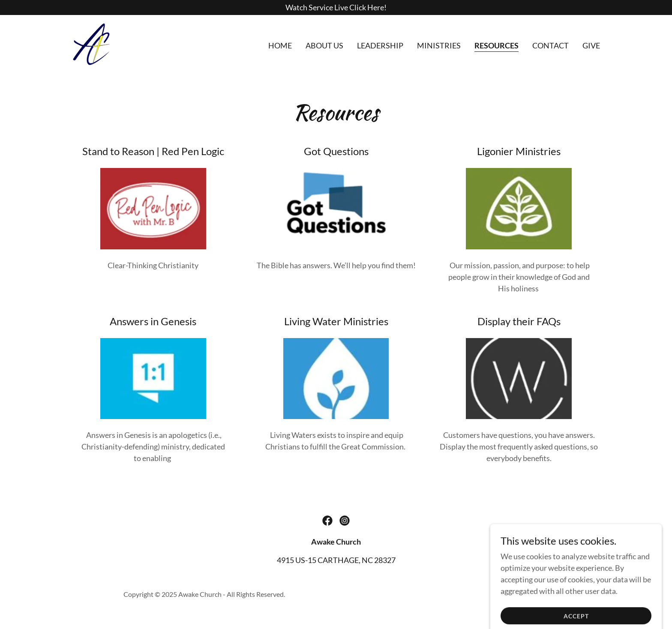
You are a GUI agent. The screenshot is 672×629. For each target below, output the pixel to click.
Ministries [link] (439, 45)
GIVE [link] (591, 45)
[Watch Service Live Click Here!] (336, 7)
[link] (91, 43)
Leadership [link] (380, 45)
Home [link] (280, 45)
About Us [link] (324, 45)
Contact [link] (550, 45)
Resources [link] (496, 45)
